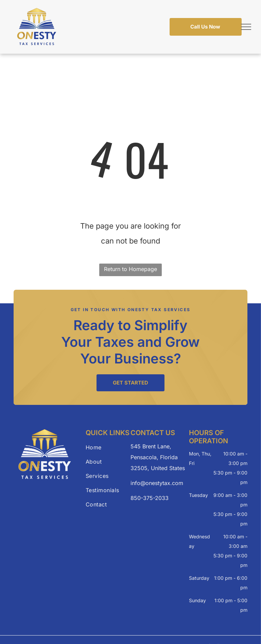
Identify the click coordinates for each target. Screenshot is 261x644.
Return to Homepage (130, 269)
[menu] (246, 27)
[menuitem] (110, 447)
